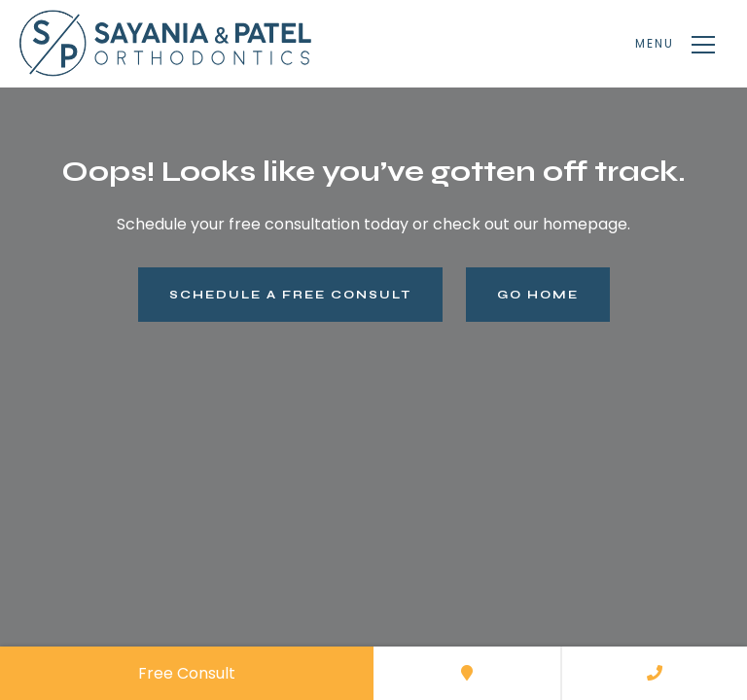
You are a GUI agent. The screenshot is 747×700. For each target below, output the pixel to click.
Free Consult (187, 673)
